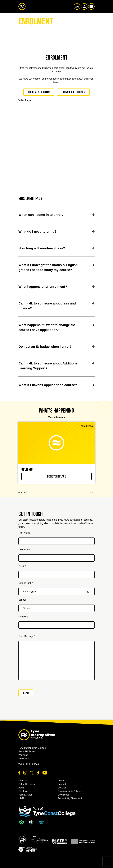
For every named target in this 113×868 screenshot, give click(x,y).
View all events (56, 417)
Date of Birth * (26, 583)
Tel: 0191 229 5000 (29, 764)
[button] (23, 840)
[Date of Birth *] (56, 591)
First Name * (25, 533)
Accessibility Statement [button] (70, 798)
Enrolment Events (39, 92)
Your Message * (27, 636)
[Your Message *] (56, 661)
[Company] (56, 625)
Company (23, 617)
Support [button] (62, 784)
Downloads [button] (64, 795)
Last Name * (25, 549)
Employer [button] (23, 791)
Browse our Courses (73, 92)
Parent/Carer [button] (25, 795)
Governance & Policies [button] (70, 791)
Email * (22, 566)
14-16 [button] (21, 798)
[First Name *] (56, 541)
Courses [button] (23, 781)
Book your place (56, 476)
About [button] (61, 781)
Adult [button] (21, 788)
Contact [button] (62, 788)
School (22, 600)
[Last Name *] (56, 558)
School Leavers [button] (27, 784)
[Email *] (56, 575)
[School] (56, 608)
